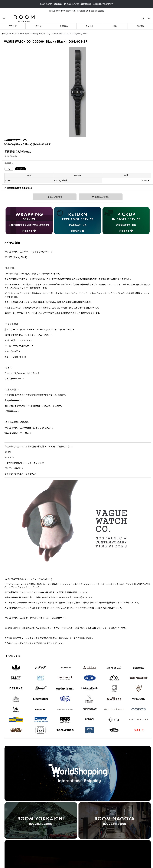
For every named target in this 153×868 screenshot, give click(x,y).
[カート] (149, 18)
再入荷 (147, 180)
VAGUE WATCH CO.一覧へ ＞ (18, 433)
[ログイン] (143, 18)
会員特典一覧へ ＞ (13, 400)
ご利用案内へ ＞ (12, 411)
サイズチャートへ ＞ (14, 378)
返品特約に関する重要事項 (18, 188)
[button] (4, 18)
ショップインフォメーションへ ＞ (20, 474)
